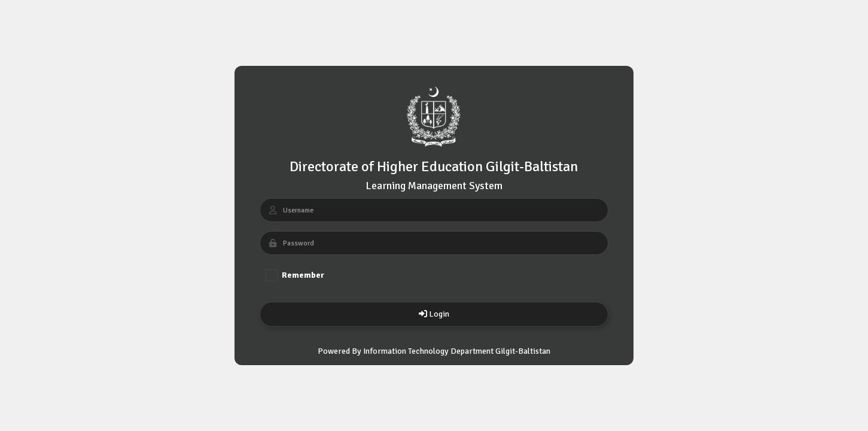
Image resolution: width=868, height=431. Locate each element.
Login (434, 314)
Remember (295, 275)
